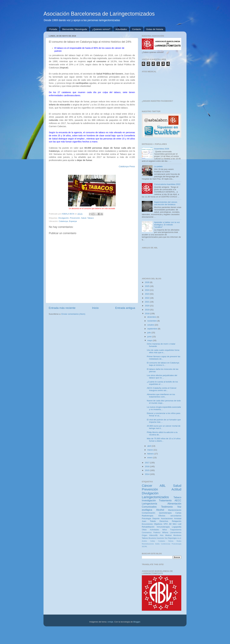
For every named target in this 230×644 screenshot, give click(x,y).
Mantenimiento (175, 510)
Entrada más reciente (62, 308)
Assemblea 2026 (162, 149)
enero (150, 458)
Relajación (177, 521)
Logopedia (177, 527)
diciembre (152, 317)
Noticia (171, 541)
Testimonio (167, 507)
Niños (165, 530)
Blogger (137, 622)
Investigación (149, 500)
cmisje (110, 622)
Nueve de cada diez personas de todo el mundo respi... (164, 402)
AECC (178, 500)
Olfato (144, 530)
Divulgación (64, 218)
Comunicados (149, 507)
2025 (147, 286)
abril (149, 446)
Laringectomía (149, 504)
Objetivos (158, 524)
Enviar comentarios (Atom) (73, 314)
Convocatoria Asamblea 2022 (167, 184)
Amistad (178, 518)
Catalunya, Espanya (68, 221)
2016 (147, 466)
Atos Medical (166, 535)
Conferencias (166, 544)
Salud (84, 218)
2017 (147, 463)
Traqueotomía (176, 530)
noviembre (152, 321)
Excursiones (147, 524)
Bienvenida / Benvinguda (75, 29)
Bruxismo (152, 538)
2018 (147, 314)
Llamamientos (176, 533)
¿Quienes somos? (101, 29)
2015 (147, 470)
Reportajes (172, 538)
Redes (179, 541)
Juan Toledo (149, 521)
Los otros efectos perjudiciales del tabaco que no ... (162, 377)
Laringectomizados (155, 497)
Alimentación (174, 504)
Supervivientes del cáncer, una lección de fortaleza (166, 203)
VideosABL (154, 535)
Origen (144, 535)
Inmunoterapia (163, 527)
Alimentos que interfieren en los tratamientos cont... (161, 396)
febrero (151, 454)
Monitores (177, 535)
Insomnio (160, 538)
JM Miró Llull (175, 524)
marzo (150, 450)
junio (150, 337)
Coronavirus (147, 533)
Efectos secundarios (170, 516)
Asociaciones (167, 518)
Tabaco (91, 218)
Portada (53, 29)
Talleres (145, 538)
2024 (147, 290)
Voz (166, 538)
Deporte (156, 518)
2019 (147, 310)
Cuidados (162, 541)
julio (149, 333)
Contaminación (149, 513)
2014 (147, 474)
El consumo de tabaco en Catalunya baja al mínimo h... (163, 364)
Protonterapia (176, 544)
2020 (147, 306)
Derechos (164, 521)
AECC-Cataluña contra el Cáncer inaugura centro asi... (162, 389)
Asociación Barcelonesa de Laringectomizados (99, 14)
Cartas (178, 513)
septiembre (153, 329)
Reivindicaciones (148, 544)
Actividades (121, 29)
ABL (163, 486)
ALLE (179, 538)
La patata (158, 166)
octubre (151, 325)
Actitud (176, 489)
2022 (147, 298)
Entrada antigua (125, 308)
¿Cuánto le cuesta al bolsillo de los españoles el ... (162, 383)
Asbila (157, 544)
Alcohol (160, 510)
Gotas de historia (155, 29)
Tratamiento (165, 500)
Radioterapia (148, 516)
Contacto (137, 29)
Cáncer (147, 486)
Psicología (146, 518)
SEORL (145, 547)
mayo (150, 340)
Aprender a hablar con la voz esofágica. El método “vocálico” (167, 225)
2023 (147, 294)
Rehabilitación (148, 527)
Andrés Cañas (148, 541)
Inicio (95, 308)
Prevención (75, 218)
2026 (147, 282)
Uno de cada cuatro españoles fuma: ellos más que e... (163, 351)
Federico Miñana (161, 533)
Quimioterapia (165, 513)
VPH (165, 524)
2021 (147, 302)
